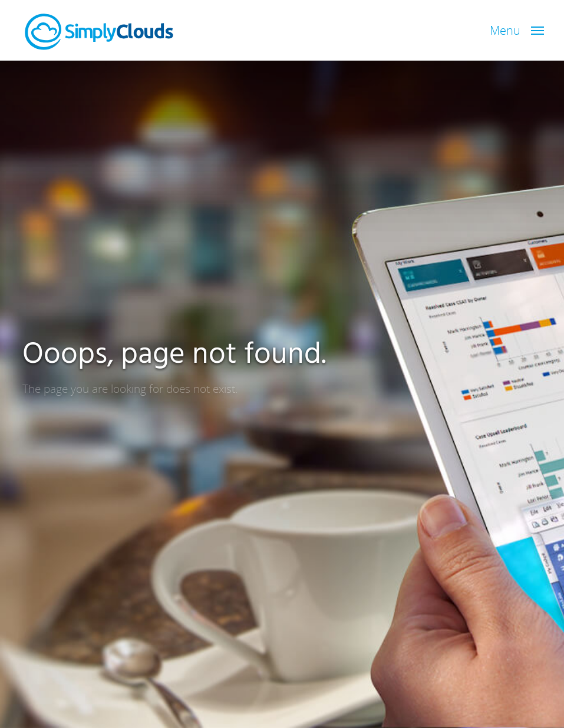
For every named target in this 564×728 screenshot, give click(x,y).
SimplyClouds (99, 32)
